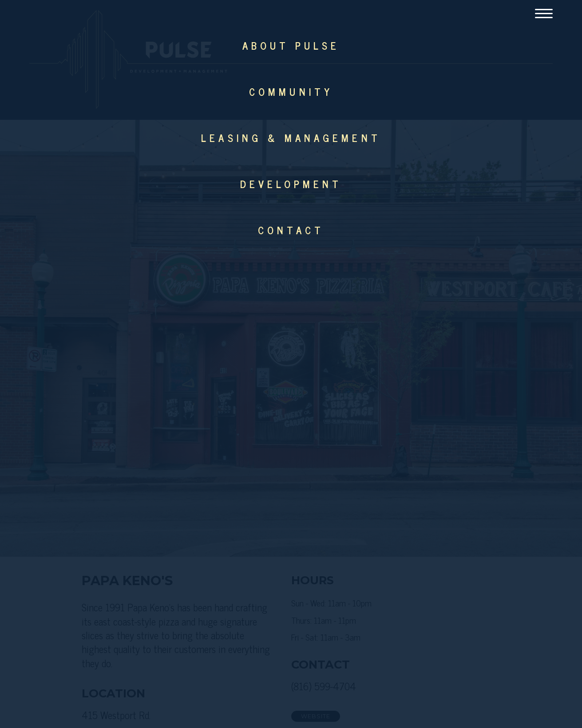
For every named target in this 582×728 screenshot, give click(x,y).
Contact (291, 230)
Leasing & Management (291, 138)
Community (291, 92)
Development (291, 184)
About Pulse (291, 45)
